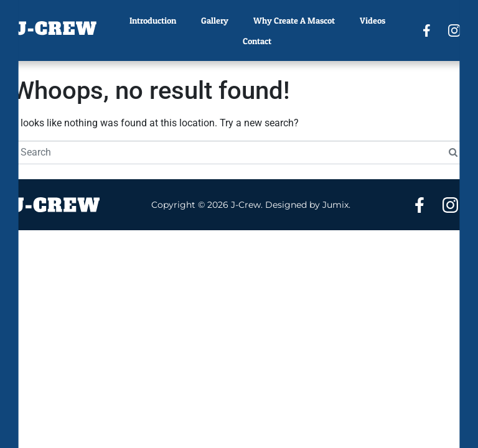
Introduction (153, 20)
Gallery (215, 20)
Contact (257, 41)
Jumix (335, 205)
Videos (373, 20)
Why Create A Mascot (294, 20)
